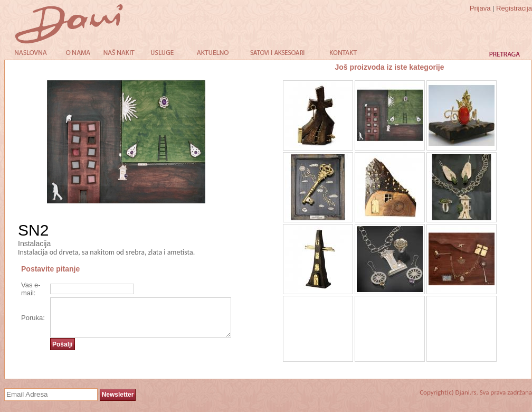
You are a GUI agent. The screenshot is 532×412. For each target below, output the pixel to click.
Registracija (514, 8)
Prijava (480, 8)
